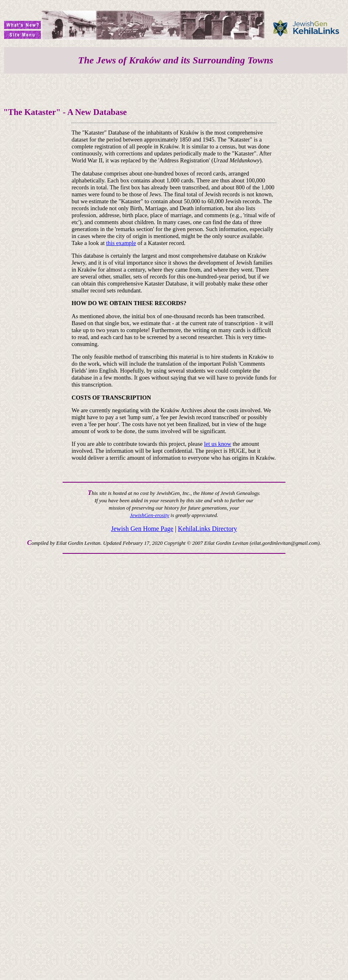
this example (121, 243)
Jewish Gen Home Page (142, 529)
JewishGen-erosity (150, 515)
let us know (218, 444)
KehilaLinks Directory (207, 529)
